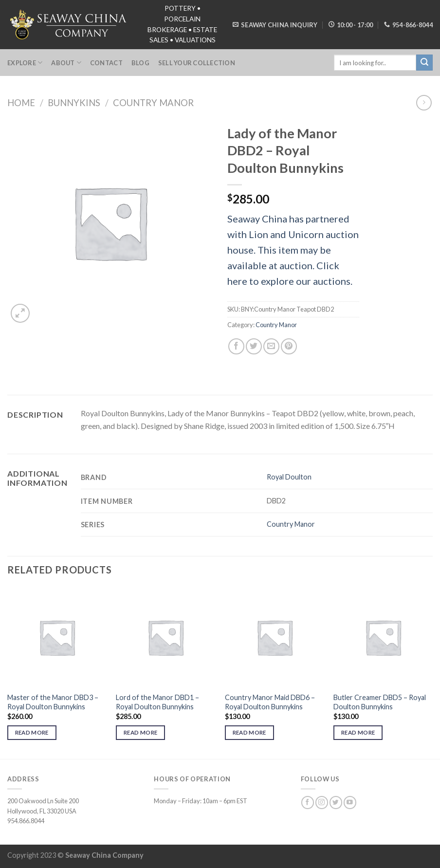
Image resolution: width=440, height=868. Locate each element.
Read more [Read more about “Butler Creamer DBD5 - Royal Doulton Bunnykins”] (358, 732)
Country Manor (153, 103)
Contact (106, 63)
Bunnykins (74, 103)
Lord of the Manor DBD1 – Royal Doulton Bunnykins (157, 702)
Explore (25, 63)
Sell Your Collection (197, 63)
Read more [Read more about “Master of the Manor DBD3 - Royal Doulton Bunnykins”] (32, 732)
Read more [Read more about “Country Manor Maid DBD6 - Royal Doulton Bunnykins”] (249, 732)
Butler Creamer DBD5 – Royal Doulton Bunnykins (380, 702)
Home (21, 103)
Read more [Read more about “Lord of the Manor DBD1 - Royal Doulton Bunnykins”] (140, 732)
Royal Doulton (289, 477)
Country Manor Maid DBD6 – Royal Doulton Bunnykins (270, 702)
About (66, 63)
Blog (140, 63)
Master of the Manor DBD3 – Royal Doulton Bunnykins (53, 702)
